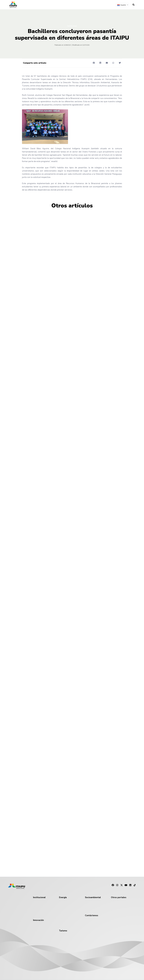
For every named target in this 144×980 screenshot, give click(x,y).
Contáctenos (92, 915)
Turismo (63, 931)
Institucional (72, 26)
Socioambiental (93, 897)
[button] (94, 63)
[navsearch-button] (133, 5)
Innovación (38, 920)
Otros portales (119, 897)
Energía (63, 897)
